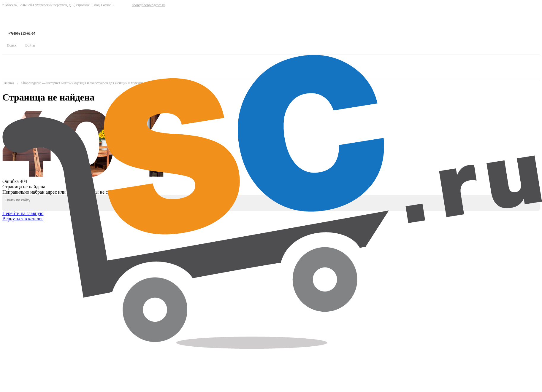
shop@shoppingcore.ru (149, 5)
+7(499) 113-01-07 (22, 34)
